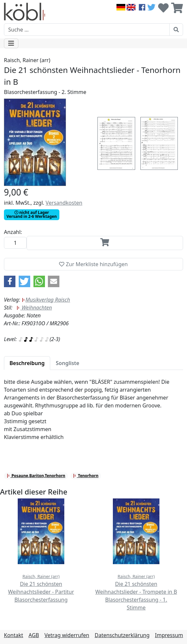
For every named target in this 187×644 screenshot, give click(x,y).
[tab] (27, 363)
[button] (10, 281)
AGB (34, 635)
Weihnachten (34, 308)
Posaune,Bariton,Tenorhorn (36, 476)
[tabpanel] (93, 413)
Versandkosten (64, 203)
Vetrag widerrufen (67, 635)
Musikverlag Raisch (46, 300)
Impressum (169, 635)
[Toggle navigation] (11, 43)
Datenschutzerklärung (122, 635)
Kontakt (14, 635)
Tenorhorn (86, 476)
